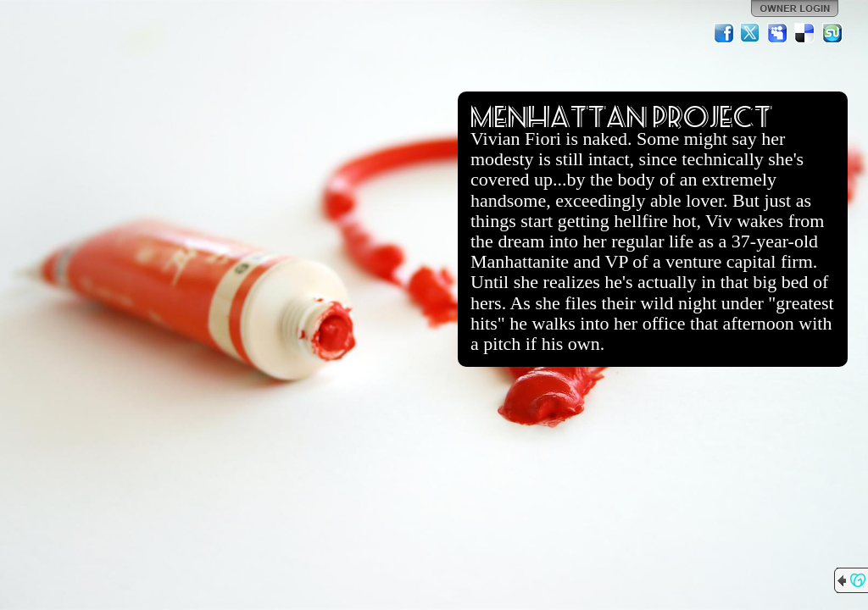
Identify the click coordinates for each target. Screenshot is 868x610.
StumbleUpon (832, 33)
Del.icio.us (805, 33)
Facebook (724, 33)
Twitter (751, 33)
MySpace (778, 33)
